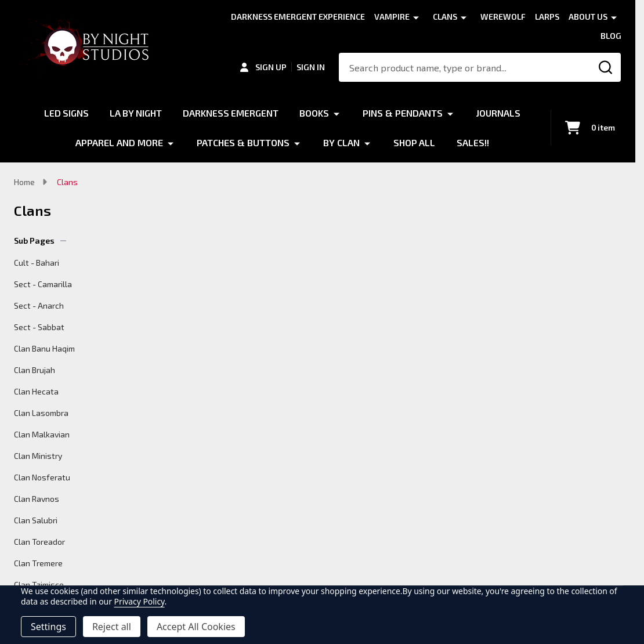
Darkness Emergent (231, 113)
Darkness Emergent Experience (298, 17)
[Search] (606, 67)
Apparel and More (119, 142)
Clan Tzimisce (39, 585)
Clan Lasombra (41, 413)
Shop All (415, 142)
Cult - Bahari (37, 263)
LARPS (547, 17)
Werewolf (503, 17)
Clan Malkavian (42, 434)
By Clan (341, 142)
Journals (500, 113)
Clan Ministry (38, 456)
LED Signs (65, 113)
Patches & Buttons (243, 142)
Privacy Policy (140, 601)
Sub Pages (40, 240)
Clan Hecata (36, 391)
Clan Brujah (35, 370)
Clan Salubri (36, 520)
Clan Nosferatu (42, 477)
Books (315, 113)
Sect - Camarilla (43, 284)
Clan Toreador (39, 542)
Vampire (392, 17)
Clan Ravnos (37, 499)
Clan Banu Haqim (44, 348)
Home (24, 182)
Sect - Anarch (39, 305)
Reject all (112, 627)
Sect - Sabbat (39, 327)
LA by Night (135, 113)
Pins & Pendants (403, 113)
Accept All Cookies (196, 627)
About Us (588, 17)
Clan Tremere (38, 563)
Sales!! (473, 142)
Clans (445, 17)
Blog (611, 36)
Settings (48, 627)
